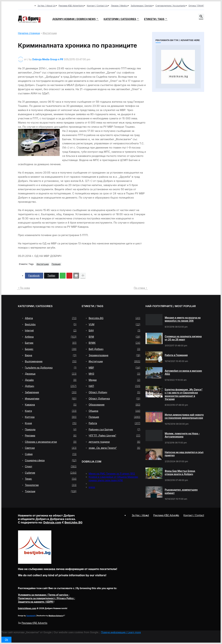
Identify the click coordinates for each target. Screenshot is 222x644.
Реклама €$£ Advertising (71, 6)
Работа (114, 423)
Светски (51, 448)
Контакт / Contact (194, 515)
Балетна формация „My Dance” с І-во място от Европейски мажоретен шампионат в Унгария (184, 394)
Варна (51, 355)
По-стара (139, 288)
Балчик (51, 343)
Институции (50, 33)
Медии (114, 380)
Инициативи (51, 399)
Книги (51, 411)
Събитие (51, 473)
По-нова (25, 288)
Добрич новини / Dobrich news (74, 19)
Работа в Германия (176, 355)
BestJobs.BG (114, 318)
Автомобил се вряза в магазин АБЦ (183, 372)
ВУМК (114, 343)
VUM (114, 324)
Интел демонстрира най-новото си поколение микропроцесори (184, 416)
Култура (51, 417)
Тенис (51, 479)
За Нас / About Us (46, 6)
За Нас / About (140, 515)
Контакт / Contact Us (97, 6)
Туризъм (51, 491)
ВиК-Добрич (114, 349)
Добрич (51, 386)
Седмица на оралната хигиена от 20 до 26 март (183, 338)
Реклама (51, 436)
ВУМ (114, 337)
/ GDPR (36, 602)
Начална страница (29, 33)
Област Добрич (114, 392)
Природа (51, 430)
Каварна (51, 405)
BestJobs (51, 324)
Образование (114, 405)
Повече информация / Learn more (121, 632)
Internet (51, 331)
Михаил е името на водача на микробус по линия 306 (183, 319)
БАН (114, 331)
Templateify (31, 616)
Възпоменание (51, 361)
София (51, 454)
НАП (114, 386)
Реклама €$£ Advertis (34, 623)
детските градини (114, 442)
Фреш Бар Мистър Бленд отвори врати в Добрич (180, 472)
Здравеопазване (114, 355)
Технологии (51, 485)
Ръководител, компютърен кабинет (181, 491)
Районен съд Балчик (114, 430)
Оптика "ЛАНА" (196, 6)
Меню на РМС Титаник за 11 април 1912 (112, 474)
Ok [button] (6, 640)
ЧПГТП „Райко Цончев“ (114, 436)
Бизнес (51, 349)
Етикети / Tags (154, 19)
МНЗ (114, 374)
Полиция (56, 264)
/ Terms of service (43, 595)
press (92, 487)
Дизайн (51, 380)
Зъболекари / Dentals (141, 6)
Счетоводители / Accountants (170, 6)
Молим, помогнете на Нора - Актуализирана (182, 435)
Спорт (51, 467)
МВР (114, 368)
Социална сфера (51, 460)
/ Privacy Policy (46, 598)
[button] (201, 17)
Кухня (51, 423)
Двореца (51, 374)
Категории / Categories (120, 19)
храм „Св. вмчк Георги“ (114, 448)
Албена (51, 337)
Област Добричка (114, 399)
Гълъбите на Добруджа (51, 368)
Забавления (51, 392)
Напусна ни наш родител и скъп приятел (184, 454)
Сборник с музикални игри (51, 442)
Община (114, 411)
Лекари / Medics (119, 6)
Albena (51, 318)
